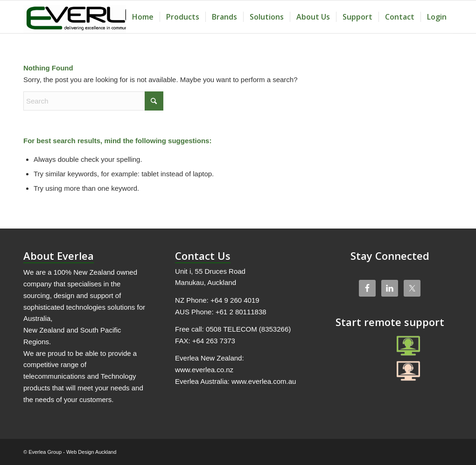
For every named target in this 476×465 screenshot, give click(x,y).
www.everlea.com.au (264, 381)
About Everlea (59, 256)
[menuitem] (143, 17)
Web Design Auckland (91, 452)
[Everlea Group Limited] (93, 17)
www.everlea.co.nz (204, 370)
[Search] (93, 101)
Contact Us (203, 256)
